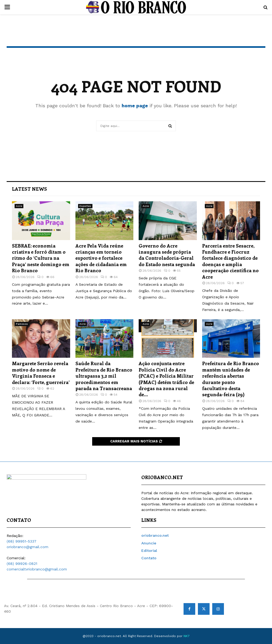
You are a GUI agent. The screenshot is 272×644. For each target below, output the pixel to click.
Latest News (29, 189)
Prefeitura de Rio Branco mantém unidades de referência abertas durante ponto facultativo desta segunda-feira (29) (231, 379)
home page (135, 106)
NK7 (187, 636)
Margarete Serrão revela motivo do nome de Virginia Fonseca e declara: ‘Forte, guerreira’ (41, 373)
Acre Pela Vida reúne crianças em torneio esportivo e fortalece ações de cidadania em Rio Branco (101, 258)
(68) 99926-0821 (22, 564)
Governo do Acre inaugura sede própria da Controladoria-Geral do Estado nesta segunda (167, 255)
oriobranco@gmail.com (27, 547)
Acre (19, 206)
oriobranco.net (155, 535)
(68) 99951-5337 (22, 541)
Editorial (149, 551)
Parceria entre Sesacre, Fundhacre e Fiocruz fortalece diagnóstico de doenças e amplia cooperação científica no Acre (230, 261)
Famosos (22, 324)
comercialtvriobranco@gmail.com (37, 569)
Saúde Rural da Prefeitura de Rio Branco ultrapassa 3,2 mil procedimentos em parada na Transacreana (104, 376)
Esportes (85, 206)
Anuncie (149, 543)
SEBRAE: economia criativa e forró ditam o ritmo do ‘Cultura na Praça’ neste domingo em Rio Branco (41, 258)
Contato (149, 558)
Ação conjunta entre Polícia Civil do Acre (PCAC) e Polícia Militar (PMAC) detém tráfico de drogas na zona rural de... (166, 379)
